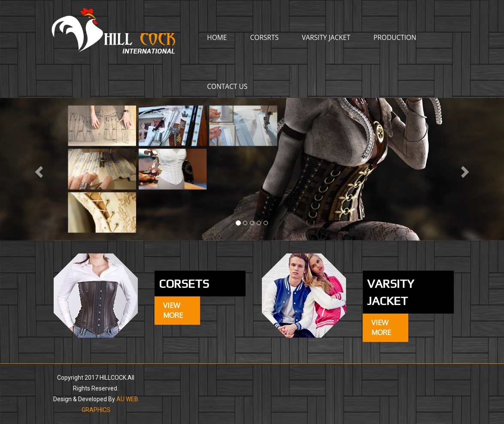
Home (217, 37)
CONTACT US (227, 86)
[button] (38, 169)
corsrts (264, 37)
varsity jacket (326, 37)
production (395, 37)
